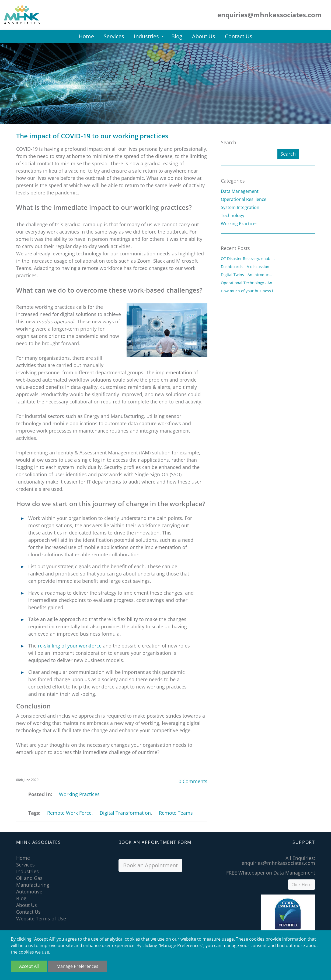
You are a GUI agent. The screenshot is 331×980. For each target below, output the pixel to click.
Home (86, 36)
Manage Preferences (77, 966)
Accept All (29, 966)
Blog (177, 36)
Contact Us (239, 36)
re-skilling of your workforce (70, 646)
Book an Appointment (150, 865)
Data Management (240, 191)
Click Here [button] (302, 885)
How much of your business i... (249, 291)
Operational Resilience (244, 199)
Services (114, 36)
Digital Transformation (125, 813)
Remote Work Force (69, 813)
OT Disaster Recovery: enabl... (248, 258)
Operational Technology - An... (248, 283)
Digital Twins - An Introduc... (246, 275)
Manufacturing (33, 885)
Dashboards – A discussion (245, 267)
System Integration (240, 207)
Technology (233, 215)
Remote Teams (176, 813)
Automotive (29, 892)
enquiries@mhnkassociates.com (278, 863)
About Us (204, 36)
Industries (146, 36)
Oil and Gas (29, 878)
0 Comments (193, 781)
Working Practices (79, 794)
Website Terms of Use (41, 919)
